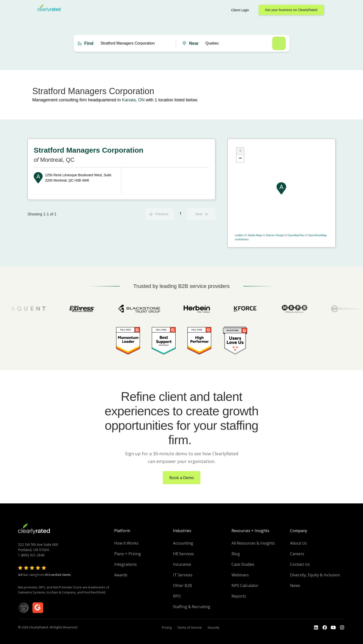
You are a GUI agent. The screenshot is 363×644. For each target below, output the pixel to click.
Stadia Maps (255, 235)
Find (89, 43)
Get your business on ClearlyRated (291, 10)
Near (194, 43)
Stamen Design (275, 235)
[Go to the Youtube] (325, 628)
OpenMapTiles (296, 235)
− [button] (240, 159)
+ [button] (240, 151)
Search (279, 43)
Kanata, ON (133, 100)
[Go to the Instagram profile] (342, 628)
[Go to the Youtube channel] (333, 628)
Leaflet (239, 235)
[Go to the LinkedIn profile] (316, 628)
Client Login (240, 10)
